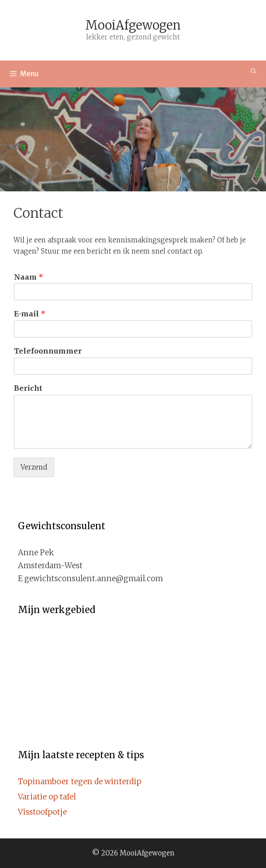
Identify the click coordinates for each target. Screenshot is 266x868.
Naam (28, 277)
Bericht (28, 388)
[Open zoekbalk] (254, 71)
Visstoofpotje (42, 812)
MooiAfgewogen (133, 25)
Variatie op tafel (47, 797)
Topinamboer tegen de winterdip (80, 782)
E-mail (30, 314)
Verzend (34, 467)
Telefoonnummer (48, 351)
